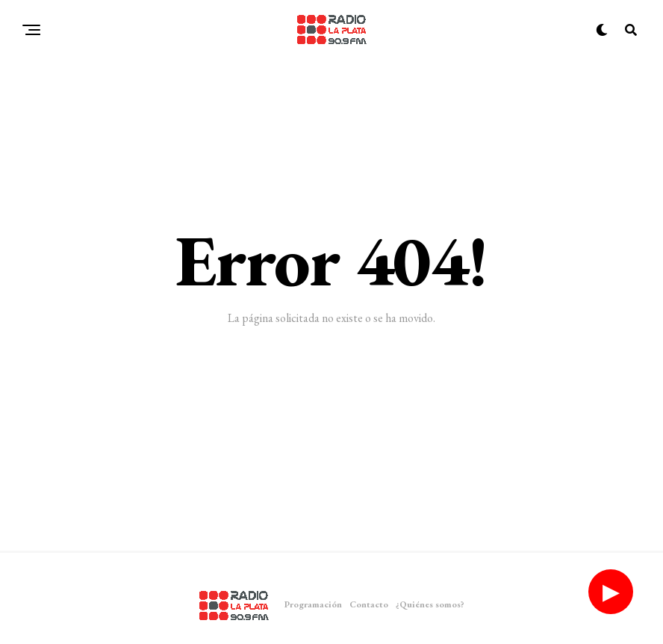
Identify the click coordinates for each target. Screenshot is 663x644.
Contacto (369, 604)
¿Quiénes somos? (430, 604)
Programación (313, 604)
